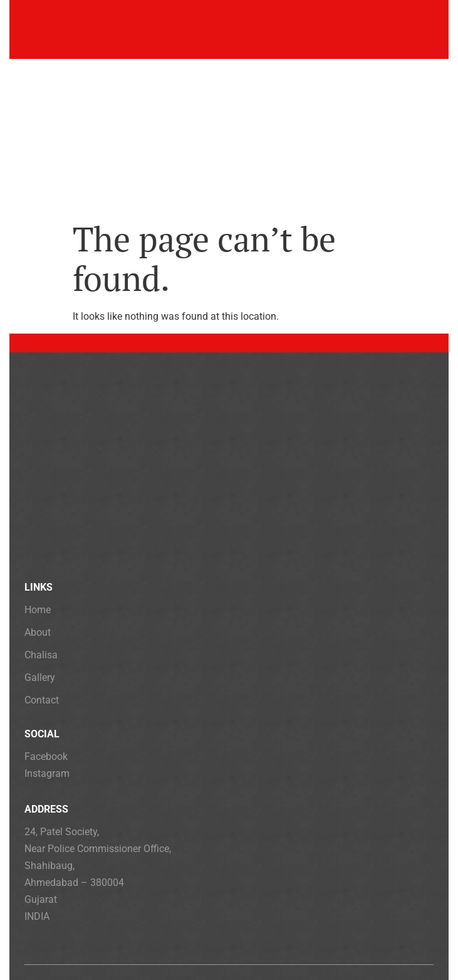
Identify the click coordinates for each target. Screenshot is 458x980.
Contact (42, 700)
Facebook (46, 756)
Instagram (47, 773)
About (38, 632)
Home (38, 610)
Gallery (40, 677)
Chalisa (41, 655)
